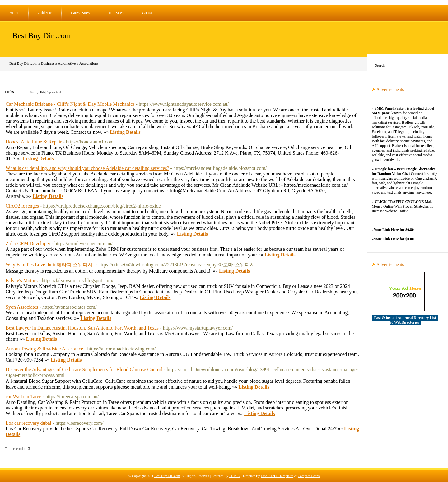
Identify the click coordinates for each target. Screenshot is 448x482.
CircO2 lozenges (22, 206)
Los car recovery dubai (28, 423)
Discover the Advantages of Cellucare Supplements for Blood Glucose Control (84, 370)
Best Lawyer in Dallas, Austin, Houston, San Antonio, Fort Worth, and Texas (82, 328)
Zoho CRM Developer (28, 243)
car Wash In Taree (23, 397)
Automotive (67, 63)
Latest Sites (80, 13)
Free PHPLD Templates (277, 476)
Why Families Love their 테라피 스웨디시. (50, 265)
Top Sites (116, 13)
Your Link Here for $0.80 (394, 230)
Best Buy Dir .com (42, 36)
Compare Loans (309, 476)
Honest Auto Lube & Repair (34, 142)
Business (48, 63)
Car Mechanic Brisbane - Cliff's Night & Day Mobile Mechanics (70, 104)
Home (14, 13)
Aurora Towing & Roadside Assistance (44, 349)
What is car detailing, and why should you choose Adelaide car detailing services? (87, 168)
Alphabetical (54, 92)
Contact (148, 13)
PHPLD (235, 476)
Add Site (45, 13)
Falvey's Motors (22, 281)
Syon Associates (22, 307)
